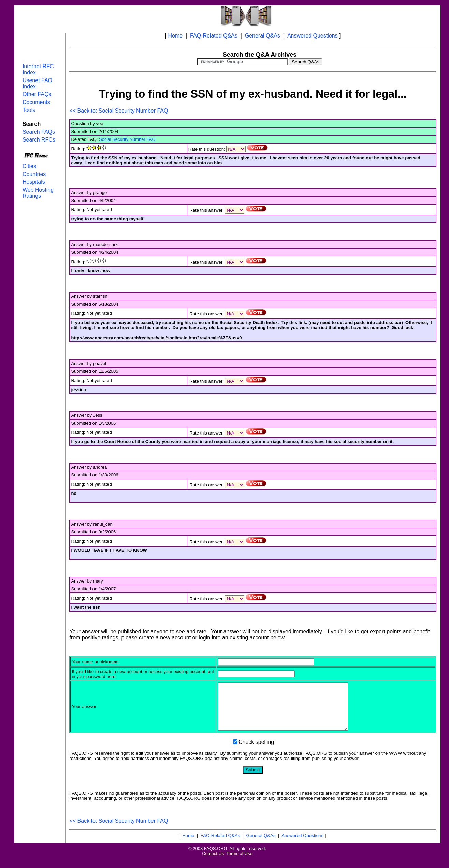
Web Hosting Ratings (38, 193)
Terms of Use (239, 863)
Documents (36, 102)
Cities (29, 166)
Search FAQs (39, 132)
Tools (29, 110)
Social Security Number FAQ (127, 139)
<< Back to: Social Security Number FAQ (119, 111)
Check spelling (256, 751)
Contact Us (213, 863)
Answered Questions (313, 36)
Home (175, 36)
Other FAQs (37, 94)
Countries (34, 174)
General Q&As (263, 36)
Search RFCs (39, 140)
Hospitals (34, 182)
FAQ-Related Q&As (214, 36)
